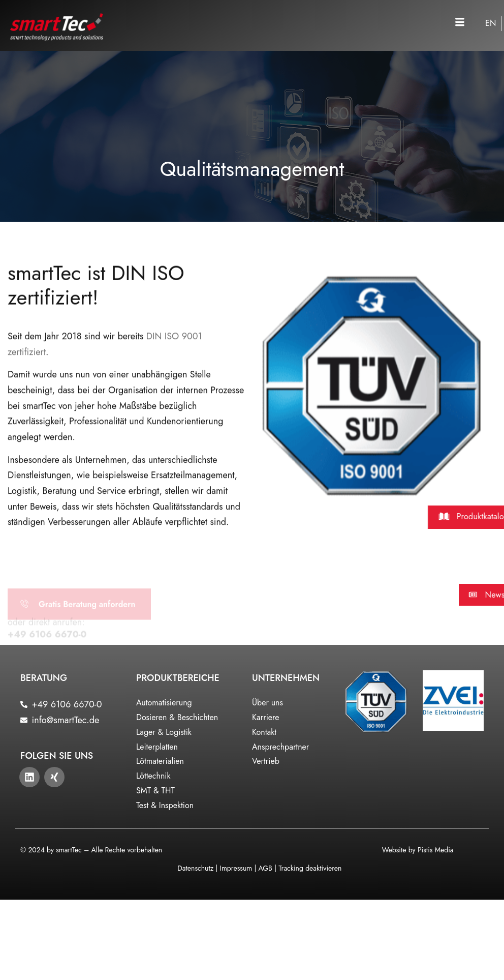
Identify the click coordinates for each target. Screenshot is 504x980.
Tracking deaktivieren (310, 868)
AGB (265, 868)
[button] (460, 23)
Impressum (236, 868)
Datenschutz (195, 868)
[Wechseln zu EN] (491, 23)
